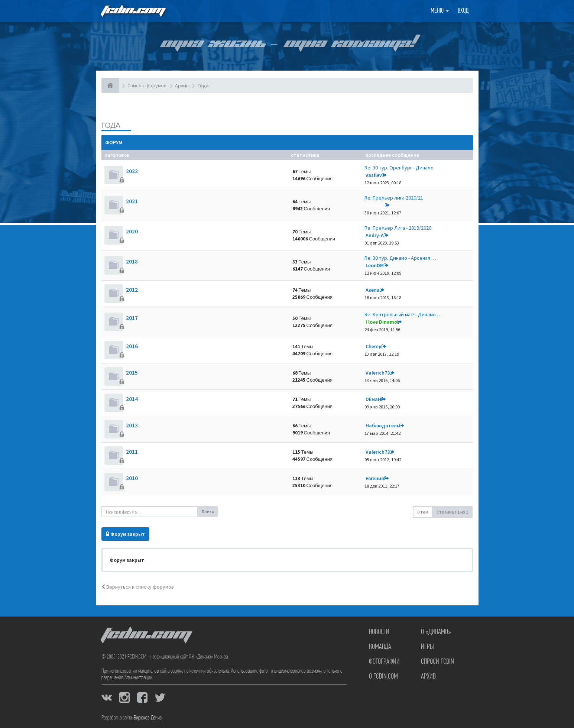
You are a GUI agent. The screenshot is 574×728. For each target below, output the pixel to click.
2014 (132, 399)
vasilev (374, 175)
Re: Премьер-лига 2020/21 (394, 198)
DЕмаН (373, 399)
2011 (132, 452)
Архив (428, 677)
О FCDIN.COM (383, 677)
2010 (132, 478)
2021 (132, 201)
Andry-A (375, 235)
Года (111, 125)
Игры (427, 647)
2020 (132, 231)
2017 (132, 318)
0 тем (423, 512)
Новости (379, 632)
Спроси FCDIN (437, 662)
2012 (132, 290)
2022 (132, 171)
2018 (132, 261)
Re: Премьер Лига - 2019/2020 (398, 228)
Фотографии (384, 662)
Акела (373, 290)
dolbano (375, 205)
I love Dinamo (381, 322)
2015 (132, 373)
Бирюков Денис (148, 718)
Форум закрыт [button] (125, 534)
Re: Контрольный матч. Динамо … (403, 314)
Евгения (375, 478)
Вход (463, 11)
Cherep (374, 346)
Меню (440, 11)
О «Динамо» (436, 632)
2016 (132, 346)
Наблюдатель (382, 426)
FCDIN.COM (133, 11)
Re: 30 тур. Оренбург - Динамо (399, 168)
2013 (132, 425)
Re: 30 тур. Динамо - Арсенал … (400, 258)
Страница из (452, 512)
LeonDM (375, 265)
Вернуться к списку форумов (138, 587)
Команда (380, 647)
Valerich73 (378, 373)
